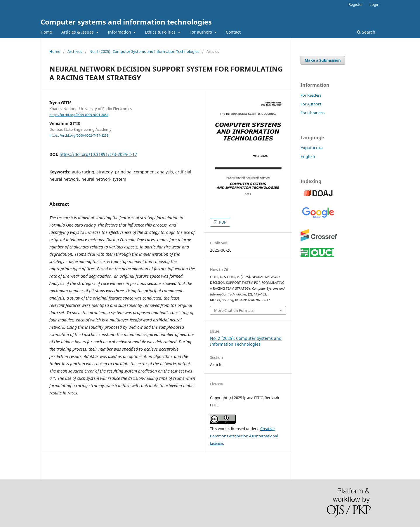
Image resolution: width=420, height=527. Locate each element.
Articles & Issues (78, 32)
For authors (201, 32)
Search (366, 32)
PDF (222, 222)
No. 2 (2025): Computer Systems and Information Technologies (144, 51)
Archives (75, 51)
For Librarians (313, 113)
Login (374, 4)
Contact (233, 32)
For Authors (311, 104)
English (308, 156)
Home (46, 32)
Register (356, 4)
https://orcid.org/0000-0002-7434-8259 (79, 135)
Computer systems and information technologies (126, 22)
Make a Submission (323, 60)
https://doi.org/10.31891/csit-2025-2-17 (98, 154)
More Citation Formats (234, 310)
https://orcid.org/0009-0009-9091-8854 (79, 115)
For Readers (311, 95)
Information (120, 32)
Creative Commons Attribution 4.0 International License (244, 436)
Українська (312, 148)
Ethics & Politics (161, 32)
